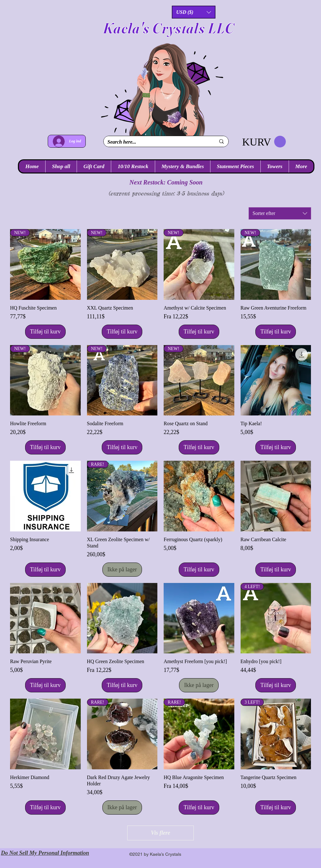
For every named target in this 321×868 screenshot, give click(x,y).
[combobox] (280, 213)
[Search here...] (157, 142)
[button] (194, 12)
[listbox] (194, 12)
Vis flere (160, 833)
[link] (264, 142)
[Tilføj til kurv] (45, 332)
